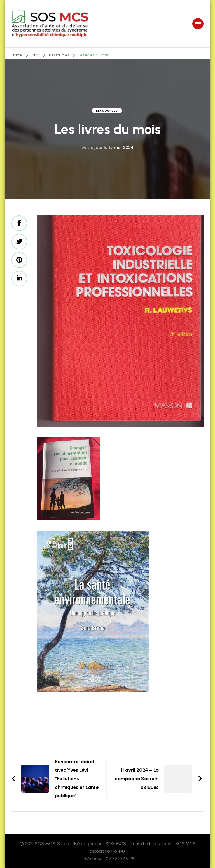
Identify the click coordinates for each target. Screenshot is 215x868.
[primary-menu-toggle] (198, 24)
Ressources (107, 111)
